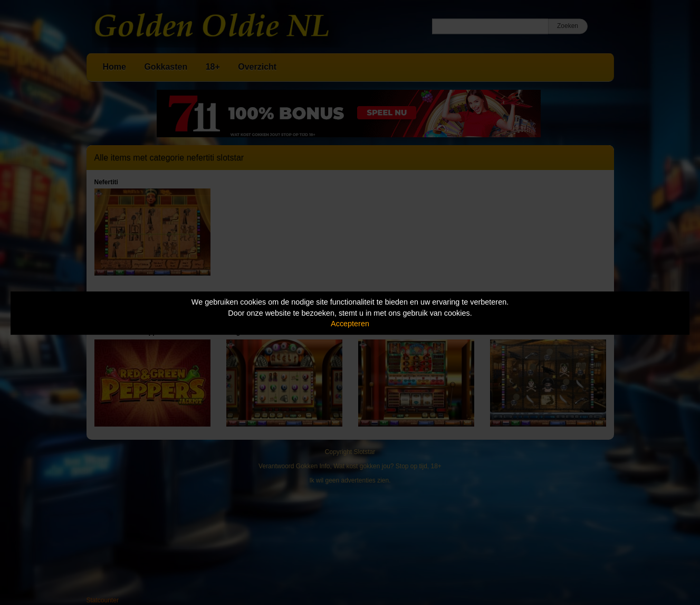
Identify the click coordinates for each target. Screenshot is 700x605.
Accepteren (350, 324)
